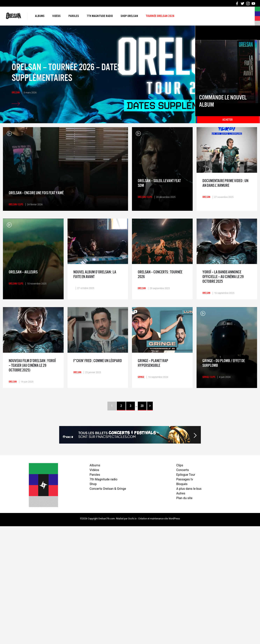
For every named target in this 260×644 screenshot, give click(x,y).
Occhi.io (132, 519)
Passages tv (185, 479)
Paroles (74, 16)
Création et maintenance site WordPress (159, 519)
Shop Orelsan (129, 16)
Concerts (183, 470)
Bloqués (182, 484)
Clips (180, 465)
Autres (181, 493)
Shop (93, 484)
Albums (40, 16)
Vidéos (57, 16)
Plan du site (184, 498)
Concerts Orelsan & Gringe (108, 489)
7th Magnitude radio (100, 16)
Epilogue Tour (186, 475)
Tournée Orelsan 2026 (160, 16)
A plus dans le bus (189, 489)
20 (142, 406)
